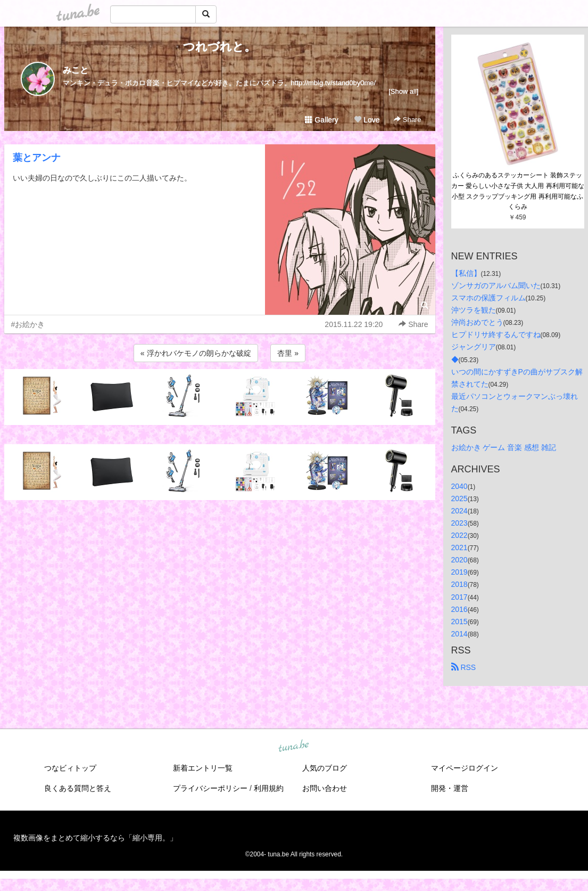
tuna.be (294, 746)
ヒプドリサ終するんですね (496, 334)
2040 (459, 486)
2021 (459, 547)
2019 (459, 572)
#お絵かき (28, 324)
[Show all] (403, 91)
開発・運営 (450, 788)
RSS (464, 667)
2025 (459, 498)
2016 (459, 609)
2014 (459, 634)
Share (407, 120)
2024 (459, 511)
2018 (459, 584)
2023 (459, 523)
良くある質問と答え (78, 788)
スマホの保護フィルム (488, 298)
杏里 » (288, 353)
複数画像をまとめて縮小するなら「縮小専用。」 (95, 838)
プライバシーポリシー (210, 788)
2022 (459, 535)
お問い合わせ (325, 788)
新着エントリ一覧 (203, 768)
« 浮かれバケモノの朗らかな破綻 (196, 353)
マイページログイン (465, 768)
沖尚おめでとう (477, 322)
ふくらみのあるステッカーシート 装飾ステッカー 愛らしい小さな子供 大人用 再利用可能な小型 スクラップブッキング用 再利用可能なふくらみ (518, 191)
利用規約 (269, 788)
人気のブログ (325, 768)
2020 (459, 560)
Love (367, 120)
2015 (459, 622)
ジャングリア (474, 347)
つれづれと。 (220, 47)
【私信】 (466, 273)
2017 (459, 597)
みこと (76, 70)
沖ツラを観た (474, 310)
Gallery (321, 120)
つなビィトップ (70, 768)
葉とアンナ (37, 158)
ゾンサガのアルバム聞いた (496, 285)
